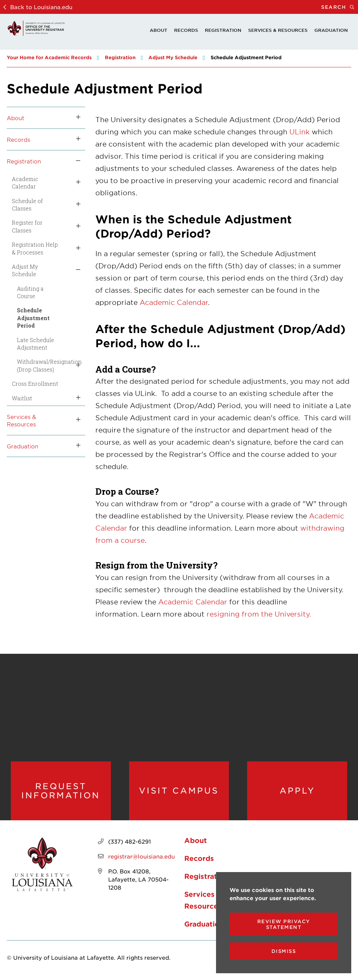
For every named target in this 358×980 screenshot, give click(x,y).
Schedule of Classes (27, 205)
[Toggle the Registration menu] (76, 161)
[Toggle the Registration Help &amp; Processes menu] (76, 249)
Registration (223, 30)
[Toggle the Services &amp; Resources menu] (76, 420)
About (159, 30)
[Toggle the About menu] (76, 118)
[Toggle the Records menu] (76, 139)
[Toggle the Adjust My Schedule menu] (76, 271)
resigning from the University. (259, 614)
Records (186, 30)
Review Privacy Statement (284, 924)
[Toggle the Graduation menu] (76, 446)
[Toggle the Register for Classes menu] (76, 227)
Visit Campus (179, 790)
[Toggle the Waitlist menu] (76, 398)
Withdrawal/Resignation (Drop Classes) (40, 365)
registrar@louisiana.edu (141, 856)
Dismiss (284, 951)
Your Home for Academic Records (49, 57)
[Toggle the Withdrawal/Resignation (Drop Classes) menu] (76, 366)
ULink (300, 132)
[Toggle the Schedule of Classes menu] (76, 205)
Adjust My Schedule (173, 57)
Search (340, 7)
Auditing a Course (30, 292)
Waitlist (22, 398)
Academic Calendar (25, 183)
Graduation (331, 30)
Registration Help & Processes (35, 248)
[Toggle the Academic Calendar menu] (76, 183)
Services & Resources (278, 30)
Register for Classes (27, 226)
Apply (297, 790)
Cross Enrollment (35, 384)
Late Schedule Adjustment (35, 344)
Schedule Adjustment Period (33, 318)
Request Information (61, 791)
